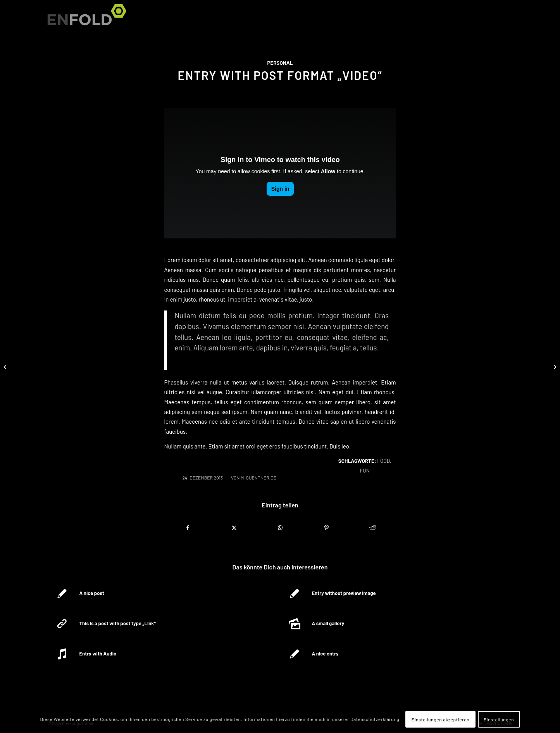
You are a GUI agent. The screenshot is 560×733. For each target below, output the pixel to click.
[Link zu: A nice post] (163, 593)
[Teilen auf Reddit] (372, 528)
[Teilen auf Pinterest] (326, 528)
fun (364, 471)
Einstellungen (499, 719)
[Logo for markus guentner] (90, 19)
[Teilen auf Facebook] (188, 528)
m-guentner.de (258, 478)
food (383, 461)
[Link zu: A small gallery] (396, 624)
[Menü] (503, 19)
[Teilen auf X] (234, 528)
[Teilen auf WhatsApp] (280, 528)
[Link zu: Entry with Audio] (163, 654)
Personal (280, 63)
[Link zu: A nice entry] (396, 654)
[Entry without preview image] (554, 367)
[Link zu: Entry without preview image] (396, 593)
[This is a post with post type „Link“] (6, 367)
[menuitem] (503, 19)
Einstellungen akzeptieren (441, 719)
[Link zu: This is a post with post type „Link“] (163, 624)
